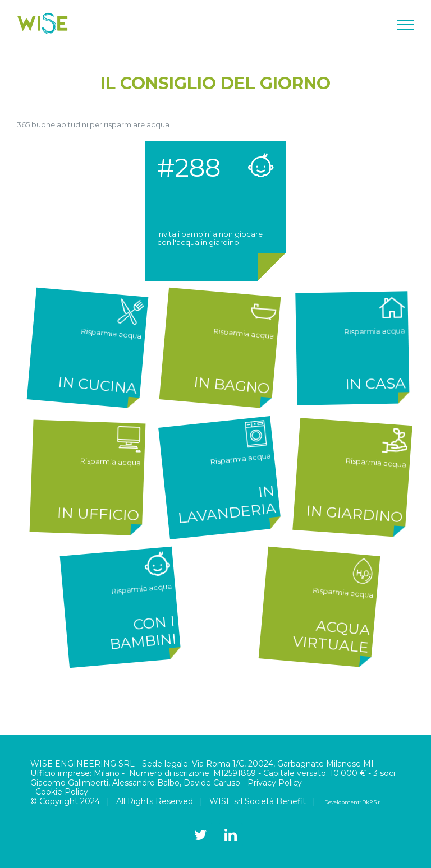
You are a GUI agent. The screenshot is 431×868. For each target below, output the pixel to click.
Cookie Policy (62, 792)
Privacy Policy (275, 783)
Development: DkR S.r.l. (354, 802)
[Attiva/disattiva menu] (406, 25)
